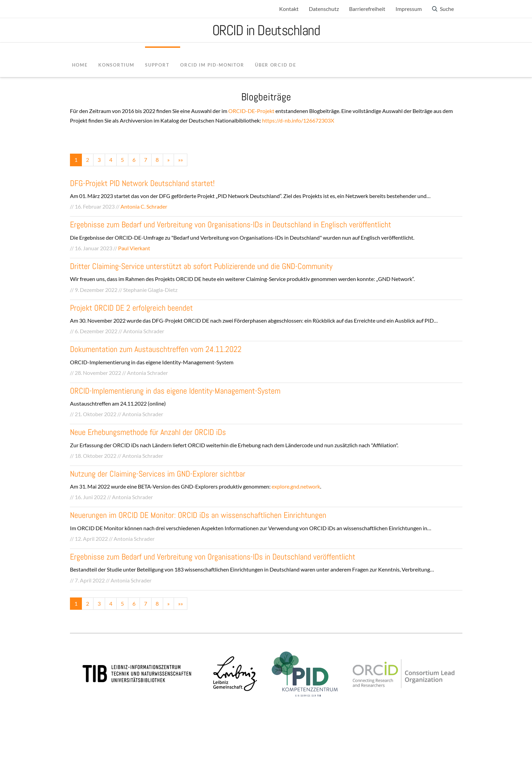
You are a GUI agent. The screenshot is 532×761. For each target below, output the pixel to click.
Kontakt (289, 9)
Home (80, 65)
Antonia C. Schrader (144, 206)
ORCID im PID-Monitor (212, 65)
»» (181, 160)
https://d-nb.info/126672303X (298, 120)
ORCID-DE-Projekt (251, 111)
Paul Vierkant (134, 248)
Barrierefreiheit (367, 9)
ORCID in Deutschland (266, 30)
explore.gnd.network (296, 486)
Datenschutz (324, 9)
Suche (447, 9)
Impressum (409, 9)
